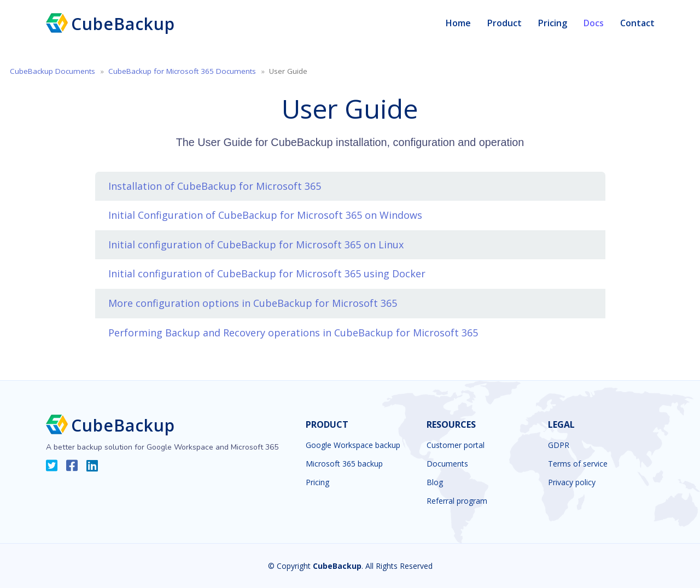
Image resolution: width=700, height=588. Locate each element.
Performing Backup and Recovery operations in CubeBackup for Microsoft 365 (293, 333)
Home (458, 23)
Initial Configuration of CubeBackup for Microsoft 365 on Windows (265, 215)
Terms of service (578, 464)
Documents (447, 464)
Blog (435, 482)
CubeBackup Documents (52, 71)
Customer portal (456, 445)
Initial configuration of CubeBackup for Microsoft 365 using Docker (267, 273)
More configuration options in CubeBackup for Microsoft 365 (253, 303)
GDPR (559, 445)
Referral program (457, 501)
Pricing (553, 23)
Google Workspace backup (353, 445)
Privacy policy (572, 482)
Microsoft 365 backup (344, 464)
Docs (594, 23)
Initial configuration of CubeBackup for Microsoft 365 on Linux (256, 244)
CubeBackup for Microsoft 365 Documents (182, 71)
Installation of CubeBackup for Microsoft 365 (215, 186)
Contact (637, 23)
